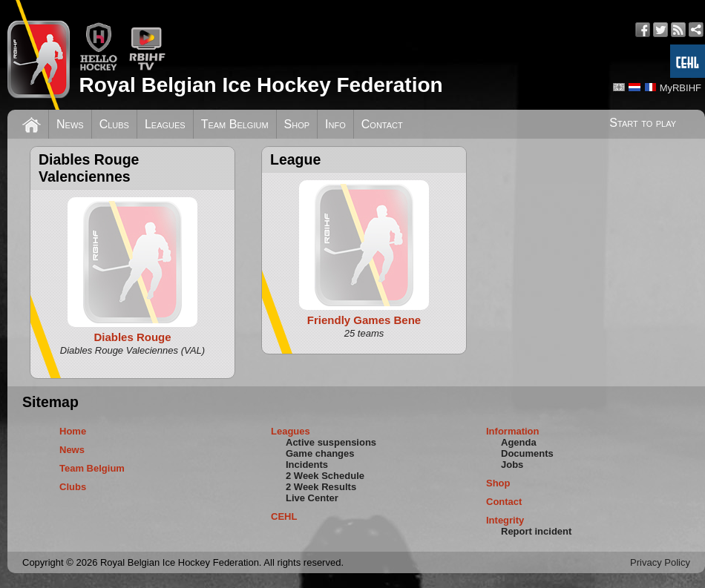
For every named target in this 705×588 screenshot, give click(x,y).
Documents (527, 453)
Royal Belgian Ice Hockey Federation (260, 85)
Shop (297, 124)
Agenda (519, 442)
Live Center (312, 498)
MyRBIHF (681, 88)
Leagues (165, 124)
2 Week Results (321, 487)
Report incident (536, 531)
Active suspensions (331, 442)
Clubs (114, 124)
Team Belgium (235, 124)
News (70, 124)
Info (335, 124)
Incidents (307, 465)
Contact (382, 124)
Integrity (505, 520)
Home (73, 431)
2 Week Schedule (325, 476)
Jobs (512, 465)
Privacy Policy (660, 562)
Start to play (643, 123)
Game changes (320, 453)
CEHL (284, 516)
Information (513, 431)
